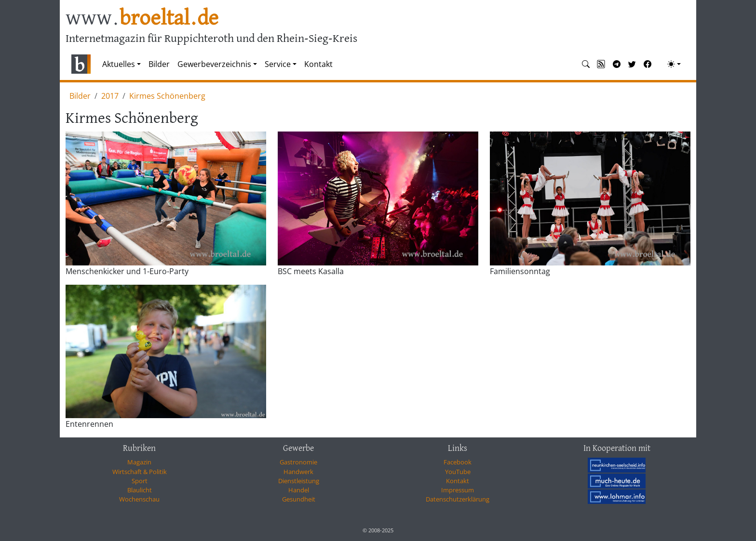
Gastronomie (298, 462)
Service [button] (278, 64)
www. (142, 19)
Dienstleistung (299, 481)
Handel (299, 490)
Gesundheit (299, 499)
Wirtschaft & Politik (140, 472)
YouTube (458, 472)
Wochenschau (139, 499)
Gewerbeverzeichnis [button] (214, 64)
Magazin (139, 462)
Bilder (159, 64)
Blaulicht (140, 490)
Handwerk (298, 472)
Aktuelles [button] (119, 64)
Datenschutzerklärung (458, 499)
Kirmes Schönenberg (167, 96)
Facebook (458, 462)
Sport (140, 481)
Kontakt (318, 64)
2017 (110, 96)
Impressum (458, 490)
